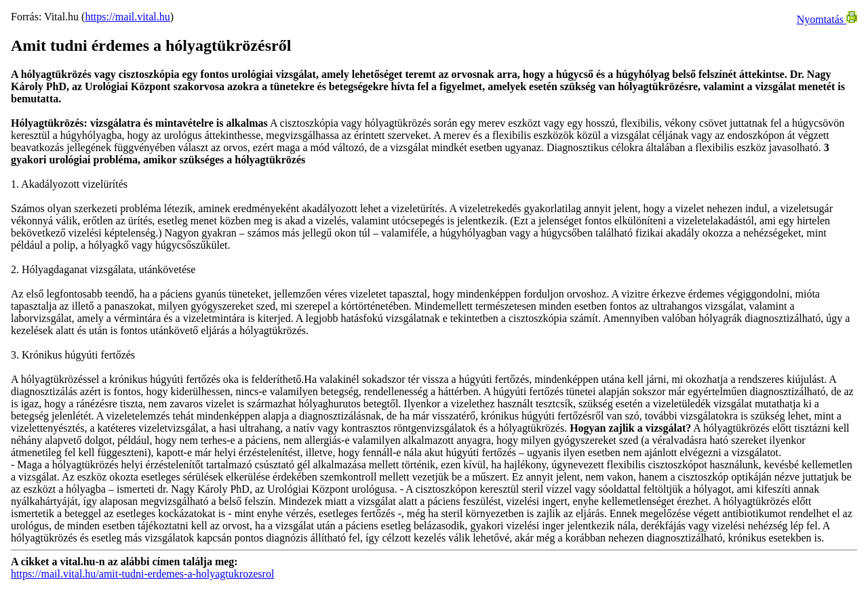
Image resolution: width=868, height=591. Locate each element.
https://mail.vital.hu (127, 17)
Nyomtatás (827, 19)
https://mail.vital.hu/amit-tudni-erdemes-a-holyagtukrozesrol (142, 574)
